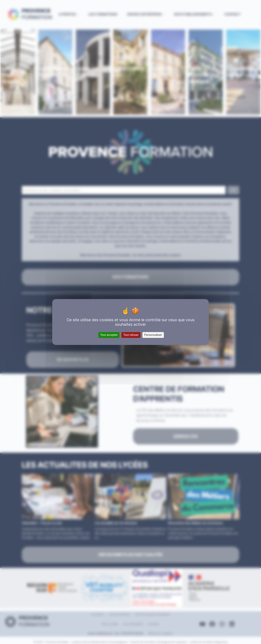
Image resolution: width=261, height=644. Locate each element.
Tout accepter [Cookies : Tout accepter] (109, 335)
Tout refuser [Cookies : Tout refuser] (131, 335)
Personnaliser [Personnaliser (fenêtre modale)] (153, 335)
